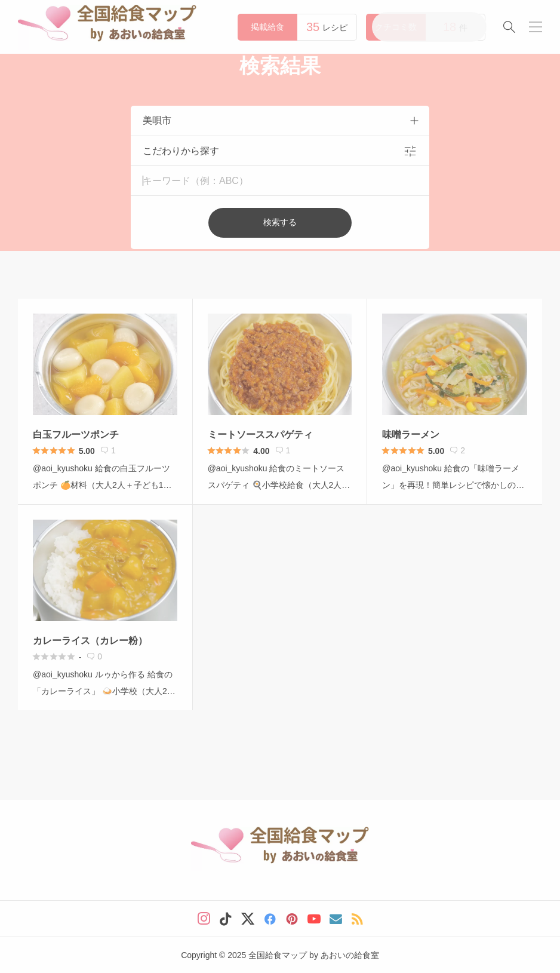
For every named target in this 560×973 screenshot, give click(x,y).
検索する (280, 222)
